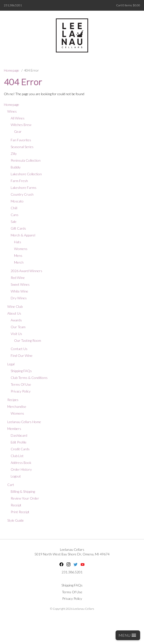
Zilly (14, 154)
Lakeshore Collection (26, 174)
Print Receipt (20, 512)
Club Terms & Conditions (29, 378)
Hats (18, 242)
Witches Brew (21, 125)
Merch (19, 262)
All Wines (18, 118)
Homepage (12, 70)
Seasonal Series (22, 147)
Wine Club (15, 306)
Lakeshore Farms (24, 188)
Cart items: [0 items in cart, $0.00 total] (128, 5)
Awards (16, 320)
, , (72, 554)
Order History (21, 469)
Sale (14, 222)
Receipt (16, 505)
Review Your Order (25, 498)
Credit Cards (20, 449)
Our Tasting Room (28, 340)
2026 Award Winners (26, 271)
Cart (11, 485)
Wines (12, 111)
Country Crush (22, 194)
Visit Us (16, 334)
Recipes (13, 400)
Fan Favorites (21, 140)
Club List (17, 456)
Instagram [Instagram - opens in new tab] (68, 564)
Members (14, 429)
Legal (11, 364)
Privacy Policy (21, 391)
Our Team (18, 327)
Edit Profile (19, 442)
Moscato (17, 201)
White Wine (19, 291)
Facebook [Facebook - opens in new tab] (61, 564)
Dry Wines (19, 298)
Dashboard (19, 435)
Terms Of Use (21, 384)
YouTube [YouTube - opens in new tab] (83, 564)
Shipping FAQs (21, 371)
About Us (14, 313)
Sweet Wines (20, 284)
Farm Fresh (19, 181)
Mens (18, 255)
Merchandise (17, 406)
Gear (18, 131)
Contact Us (19, 349)
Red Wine (18, 278)
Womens (21, 249)
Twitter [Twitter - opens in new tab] (76, 564)
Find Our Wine (22, 355)
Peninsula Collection (26, 160)
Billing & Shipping (23, 491)
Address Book (21, 463)
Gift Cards (18, 228)
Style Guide (16, 520)
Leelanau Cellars (72, 549)
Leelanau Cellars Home (24, 422)
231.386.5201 (13, 5)
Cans (15, 215)
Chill (14, 208)
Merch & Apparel (23, 235)
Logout (16, 476)
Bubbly (16, 167)
